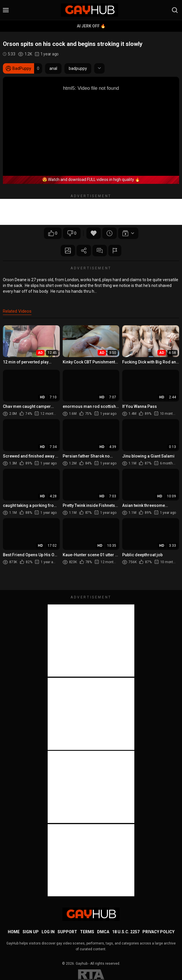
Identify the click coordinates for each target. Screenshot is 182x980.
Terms (87, 932)
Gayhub (82, 964)
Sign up (31, 932)
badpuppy (78, 68)
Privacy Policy (158, 932)
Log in (48, 932)
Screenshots (68, 251)
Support (67, 932)
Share (84, 251)
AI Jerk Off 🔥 (91, 26)
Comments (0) (100, 251)
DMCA (103, 932)
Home (14, 932)
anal (53, 68)
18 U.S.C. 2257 (126, 932)
